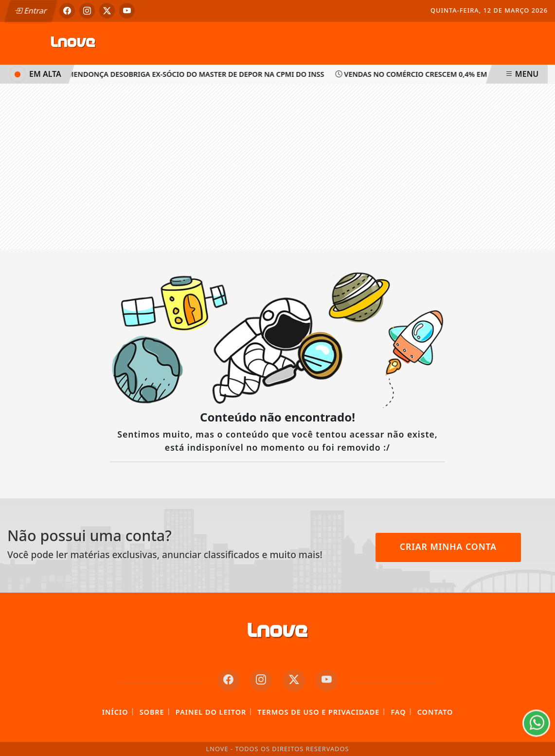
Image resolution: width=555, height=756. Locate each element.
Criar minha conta (448, 546)
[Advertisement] (277, 167)
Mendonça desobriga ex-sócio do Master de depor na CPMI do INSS (193, 74)
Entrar (31, 11)
